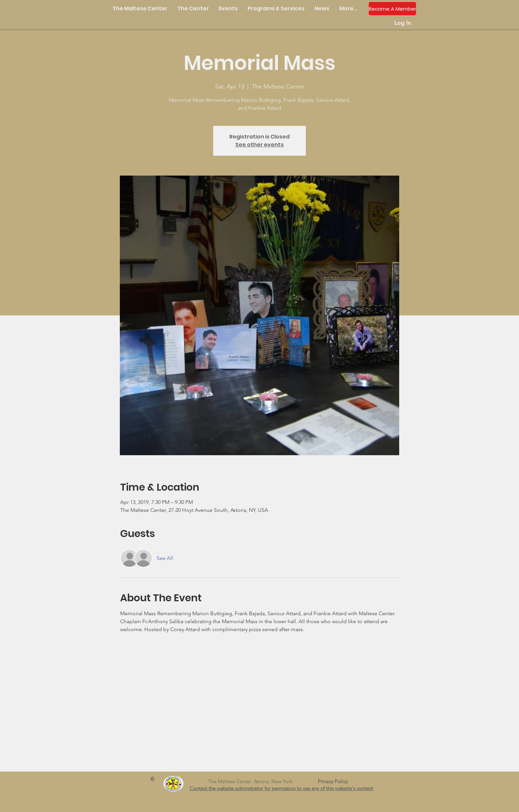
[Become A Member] (392, 9)
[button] (193, 9)
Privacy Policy (335, 781)
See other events (259, 145)
